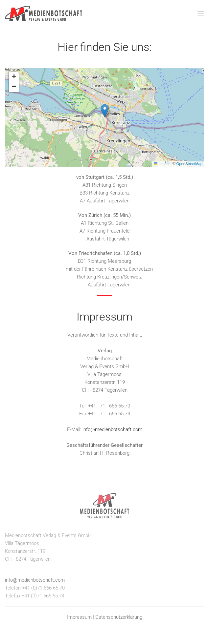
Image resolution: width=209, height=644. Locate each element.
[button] (201, 13)
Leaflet (162, 164)
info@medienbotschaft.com (112, 429)
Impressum (79, 617)
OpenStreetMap (189, 164)
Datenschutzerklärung (119, 617)
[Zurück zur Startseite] (44, 13)
